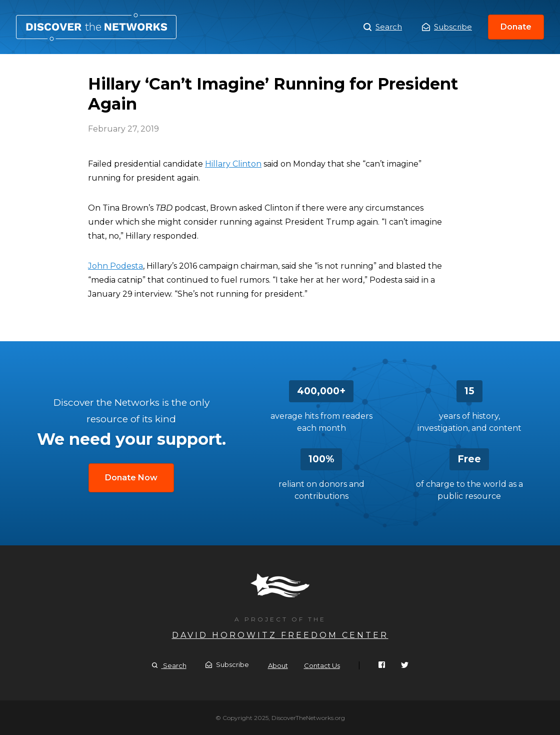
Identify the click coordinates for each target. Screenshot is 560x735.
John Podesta (115, 266)
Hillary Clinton (233, 164)
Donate (516, 27)
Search (383, 27)
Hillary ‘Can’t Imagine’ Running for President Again (96, 27)
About (278, 665)
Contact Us (322, 665)
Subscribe (447, 27)
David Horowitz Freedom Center (280, 635)
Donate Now (131, 478)
